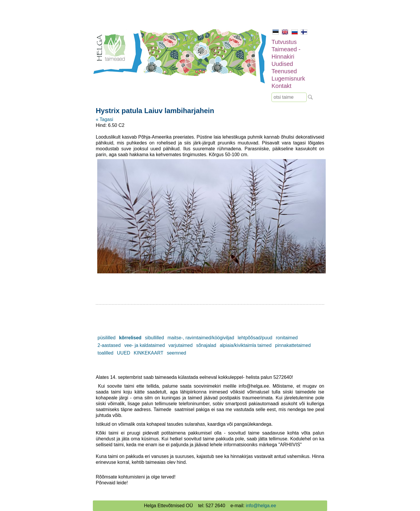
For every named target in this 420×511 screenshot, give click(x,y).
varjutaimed (181, 345)
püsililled (106, 338)
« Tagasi (104, 119)
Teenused (284, 71)
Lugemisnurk (288, 79)
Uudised (282, 64)
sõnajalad (206, 345)
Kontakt (281, 86)
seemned (177, 353)
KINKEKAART (149, 353)
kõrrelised (130, 338)
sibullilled (154, 338)
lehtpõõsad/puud (255, 338)
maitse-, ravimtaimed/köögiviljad (201, 338)
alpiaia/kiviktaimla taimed (246, 345)
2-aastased (109, 345)
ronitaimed (287, 338)
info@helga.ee (261, 506)
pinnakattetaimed (293, 345)
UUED (123, 353)
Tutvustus (284, 42)
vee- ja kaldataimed (145, 345)
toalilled (105, 353)
